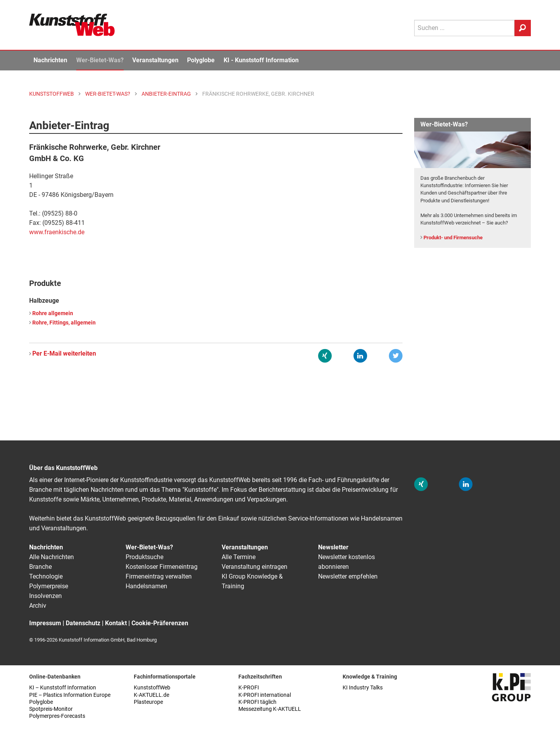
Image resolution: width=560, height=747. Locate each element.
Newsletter (333, 547)
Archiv (38, 606)
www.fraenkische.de (57, 232)
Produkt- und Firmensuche (453, 238)
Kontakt (116, 623)
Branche (40, 567)
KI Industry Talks (363, 688)
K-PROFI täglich (257, 702)
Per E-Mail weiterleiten (64, 353)
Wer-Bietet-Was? (100, 60)
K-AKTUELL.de (151, 695)
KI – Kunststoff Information (63, 688)
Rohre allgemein (53, 313)
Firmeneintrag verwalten (159, 576)
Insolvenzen (45, 596)
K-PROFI (249, 688)
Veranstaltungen (155, 60)
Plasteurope (148, 702)
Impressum (45, 623)
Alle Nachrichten (52, 557)
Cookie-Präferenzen (160, 623)
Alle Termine (239, 557)
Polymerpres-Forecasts (57, 716)
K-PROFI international (265, 695)
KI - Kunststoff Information (261, 60)
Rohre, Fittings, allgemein (64, 323)
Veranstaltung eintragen (255, 567)
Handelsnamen (146, 586)
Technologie (46, 576)
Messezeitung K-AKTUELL (270, 709)
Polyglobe (201, 60)
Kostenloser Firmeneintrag (162, 567)
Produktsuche (144, 557)
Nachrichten (50, 60)
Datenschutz (83, 623)
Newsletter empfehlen (348, 576)
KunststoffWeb (152, 688)
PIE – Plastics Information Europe (70, 695)
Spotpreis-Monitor (51, 709)
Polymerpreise (49, 586)
